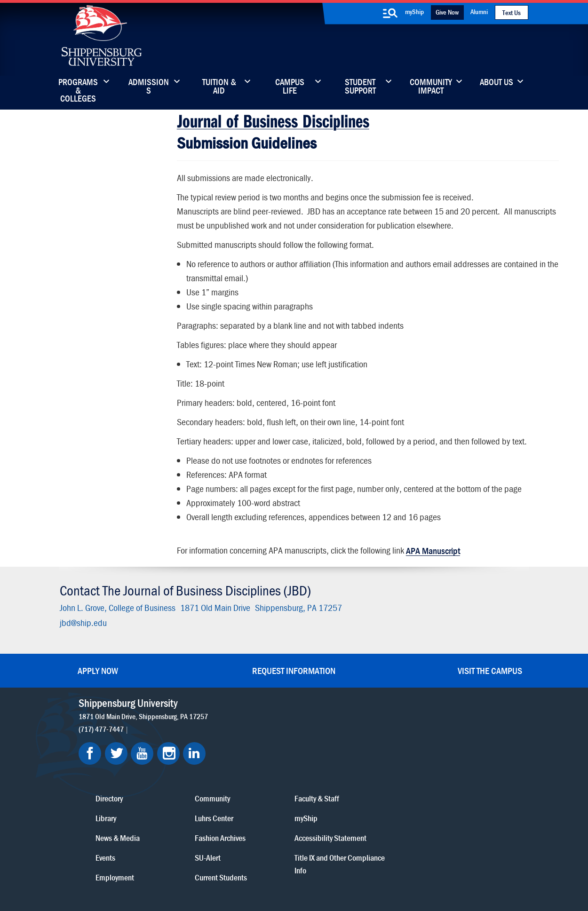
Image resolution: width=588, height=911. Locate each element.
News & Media (267, 760)
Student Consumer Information (238, 879)
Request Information (294, 665)
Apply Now (98, 665)
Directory (259, 721)
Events (255, 780)
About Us (497, 83)
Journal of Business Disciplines (273, 119)
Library (255, 741)
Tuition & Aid (219, 87)
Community (346, 721)
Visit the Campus (490, 665)
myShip (414, 12)
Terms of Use (229, 870)
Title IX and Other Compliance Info (436, 786)
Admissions (149, 87)
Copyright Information (286, 870)
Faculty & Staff (433, 721)
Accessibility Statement (446, 760)
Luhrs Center (347, 741)
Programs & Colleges (78, 87)
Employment (264, 800)
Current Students (354, 800)
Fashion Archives (353, 760)
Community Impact (431, 87)
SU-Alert (341, 780)
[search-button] (390, 13)
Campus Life (290, 87)
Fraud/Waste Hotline (317, 879)
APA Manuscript (433, 549)
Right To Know (344, 870)
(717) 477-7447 (103, 723)
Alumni (479, 12)
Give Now (447, 12)
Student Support (360, 87)
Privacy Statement (176, 870)
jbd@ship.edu (82, 618)
